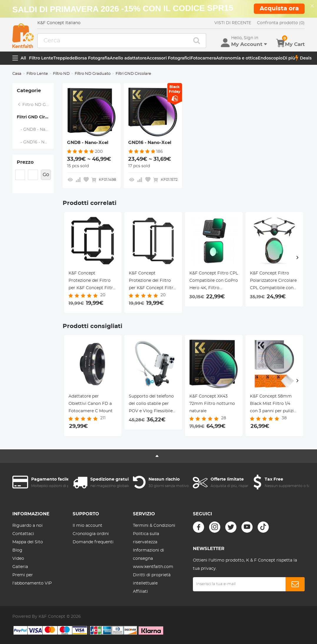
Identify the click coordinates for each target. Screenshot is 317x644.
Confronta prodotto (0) (281, 23)
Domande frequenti (93, 542)
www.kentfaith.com (153, 567)
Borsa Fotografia (92, 58)
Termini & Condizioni (154, 526)
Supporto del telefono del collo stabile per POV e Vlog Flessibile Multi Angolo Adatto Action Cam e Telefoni (151, 405)
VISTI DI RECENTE (233, 23)
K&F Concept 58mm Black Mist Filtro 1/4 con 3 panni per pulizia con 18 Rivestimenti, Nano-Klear (273, 405)
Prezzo (25, 162)
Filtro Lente (41, 58)
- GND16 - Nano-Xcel (35, 142)
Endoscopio (270, 58)
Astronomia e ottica (237, 58)
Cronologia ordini (91, 534)
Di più (289, 58)
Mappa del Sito (28, 542)
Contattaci (23, 534)
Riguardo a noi (27, 526)
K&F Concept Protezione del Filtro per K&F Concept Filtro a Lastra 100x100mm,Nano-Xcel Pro (92, 282)
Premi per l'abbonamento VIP (32, 579)
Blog (17, 550)
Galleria (20, 567)
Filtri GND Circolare (35, 117)
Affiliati (140, 592)
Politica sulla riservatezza (146, 538)
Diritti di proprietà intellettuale (152, 579)
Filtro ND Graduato (93, 74)
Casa (17, 74)
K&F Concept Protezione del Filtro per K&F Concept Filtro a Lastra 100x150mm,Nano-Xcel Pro (152, 282)
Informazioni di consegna (149, 554)
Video (18, 559)
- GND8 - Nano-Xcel (35, 130)
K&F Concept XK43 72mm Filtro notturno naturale (212, 404)
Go (46, 175)
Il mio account (87, 526)
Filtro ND (61, 74)
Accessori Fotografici (168, 58)
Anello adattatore (128, 58)
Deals (303, 58)
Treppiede (64, 58)
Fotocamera (203, 58)
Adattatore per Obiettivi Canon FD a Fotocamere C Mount (91, 404)
